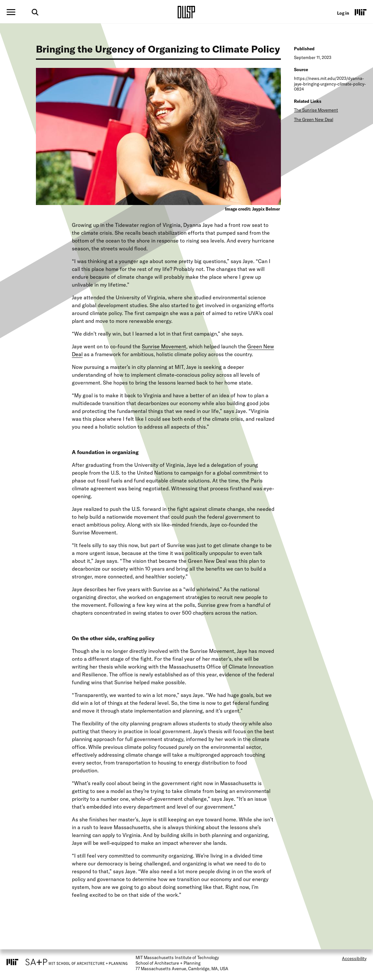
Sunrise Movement (164, 346)
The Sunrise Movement (316, 110)
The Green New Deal (314, 119)
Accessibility (354, 958)
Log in (343, 13)
